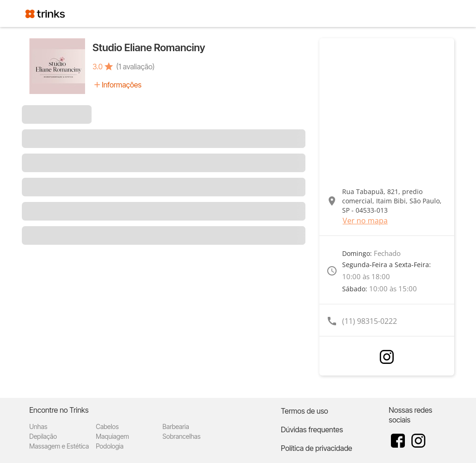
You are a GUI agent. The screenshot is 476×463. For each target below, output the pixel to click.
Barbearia (175, 426)
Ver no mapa (365, 221)
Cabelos (107, 426)
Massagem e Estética (59, 446)
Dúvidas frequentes (312, 429)
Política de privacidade (316, 448)
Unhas (38, 426)
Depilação (43, 436)
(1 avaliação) (136, 67)
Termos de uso (304, 411)
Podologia (110, 446)
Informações (122, 85)
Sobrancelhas (181, 436)
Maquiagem (112, 436)
